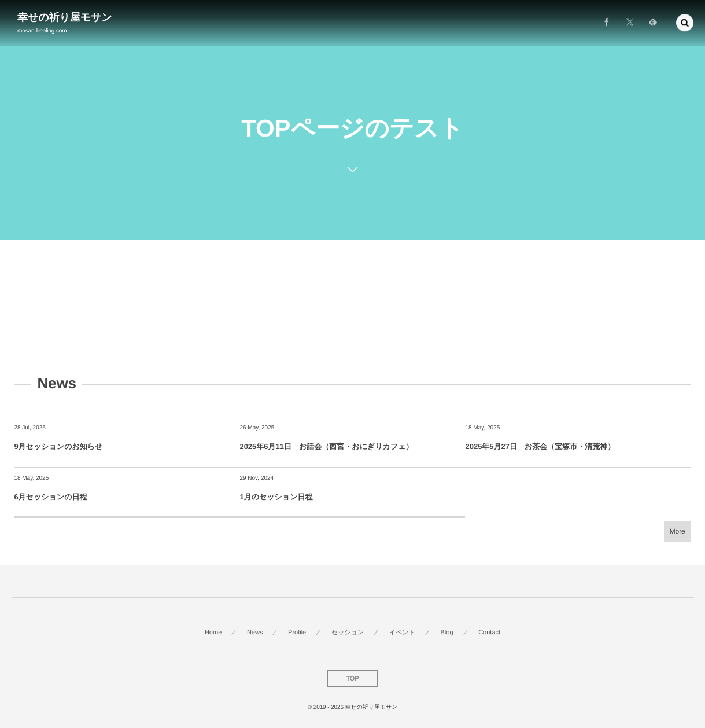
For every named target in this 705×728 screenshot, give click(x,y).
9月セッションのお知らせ (58, 446)
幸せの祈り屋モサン (65, 17)
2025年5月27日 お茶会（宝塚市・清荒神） (540, 446)
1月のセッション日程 (276, 497)
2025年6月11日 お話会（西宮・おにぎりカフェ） (326, 446)
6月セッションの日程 (50, 497)
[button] (685, 21)
